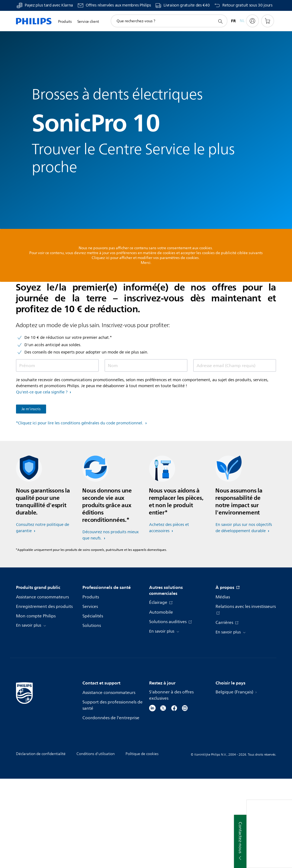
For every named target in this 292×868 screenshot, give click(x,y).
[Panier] (268, 21)
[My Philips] (252, 21)
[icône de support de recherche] (220, 21)
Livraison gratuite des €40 (187, 5)
